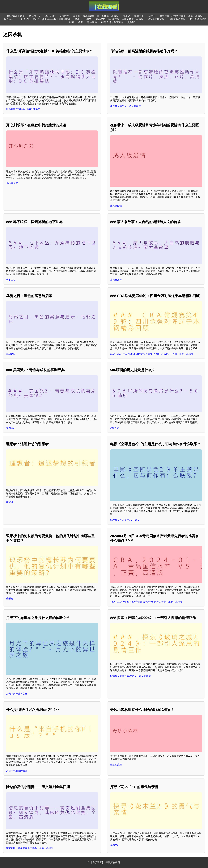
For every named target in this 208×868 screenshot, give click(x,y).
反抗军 (152, 16)
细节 (89, 19)
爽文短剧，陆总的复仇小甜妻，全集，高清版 (30, 848)
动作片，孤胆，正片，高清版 (126, 106)
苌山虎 (78, 19)
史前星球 (132, 22)
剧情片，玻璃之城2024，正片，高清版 (131, 676)
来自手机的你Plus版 (17, 771)
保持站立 (64, 16)
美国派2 (10, 428)
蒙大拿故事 (116, 280)
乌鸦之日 (11, 354)
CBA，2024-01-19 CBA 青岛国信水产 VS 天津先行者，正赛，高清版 (146, 602)
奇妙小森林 (116, 765)
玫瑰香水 (9, 19)
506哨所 (114, 428)
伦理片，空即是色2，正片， (125, 520)
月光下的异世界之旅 (17, 694)
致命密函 (92, 22)
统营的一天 (35, 16)
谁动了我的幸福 (177, 19)
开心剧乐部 (12, 183)
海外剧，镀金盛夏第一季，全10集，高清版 (96, 16)
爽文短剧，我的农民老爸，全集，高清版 (181, 16)
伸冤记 (126, 16)
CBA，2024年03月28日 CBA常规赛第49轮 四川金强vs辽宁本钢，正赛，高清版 (152, 354)
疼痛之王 (139, 16)
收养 (81, 22)
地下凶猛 (11, 280)
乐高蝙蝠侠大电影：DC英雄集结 (23, 109)
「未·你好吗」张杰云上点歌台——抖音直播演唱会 (44, 19)
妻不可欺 (50, 16)
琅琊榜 (10, 599)
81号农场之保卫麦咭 (112, 22)
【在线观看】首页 (15, 16)
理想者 (10, 502)
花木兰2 (114, 845)
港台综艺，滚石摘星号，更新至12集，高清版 (119, 19)
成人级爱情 (116, 206)
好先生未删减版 (156, 19)
